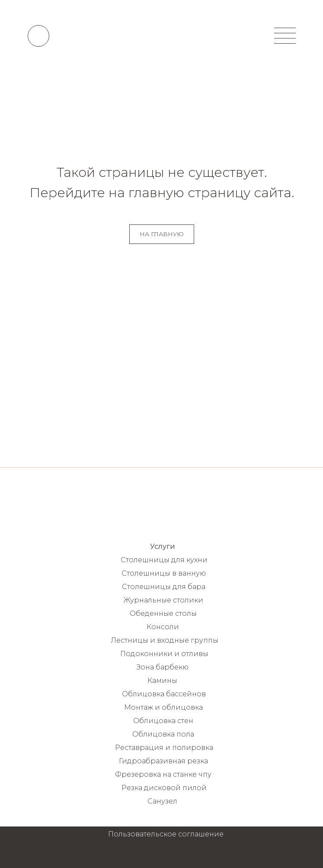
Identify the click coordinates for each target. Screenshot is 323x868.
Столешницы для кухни (164, 560)
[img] (162, 36)
